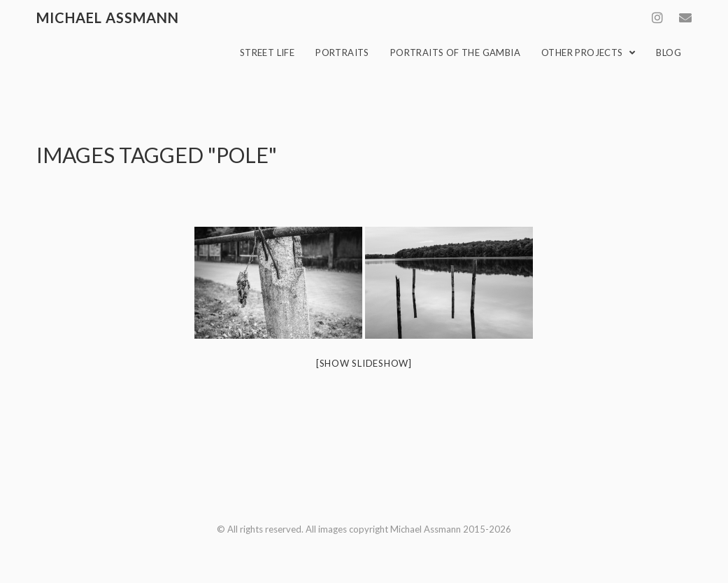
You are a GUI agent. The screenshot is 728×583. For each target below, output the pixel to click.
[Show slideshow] (364, 363)
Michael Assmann (108, 17)
